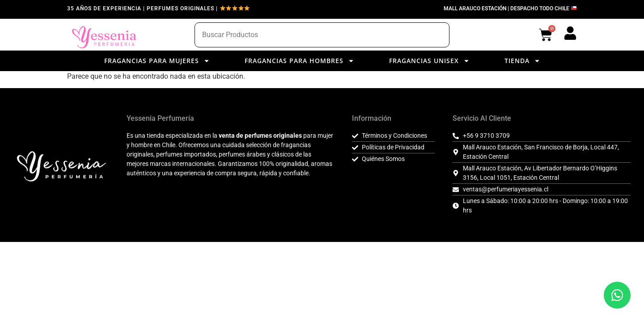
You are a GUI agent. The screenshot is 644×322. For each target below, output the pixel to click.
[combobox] (322, 35)
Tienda (522, 61)
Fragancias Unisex (429, 61)
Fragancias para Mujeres (157, 61)
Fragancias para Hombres (299, 61)
